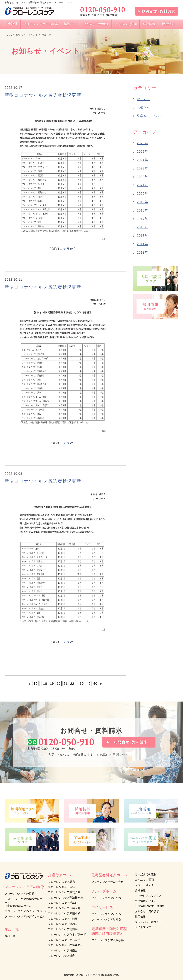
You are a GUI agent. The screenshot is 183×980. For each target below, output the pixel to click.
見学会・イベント (150, 116)
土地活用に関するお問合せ (151, 906)
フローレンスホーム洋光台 (108, 882)
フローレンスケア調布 (61, 882)
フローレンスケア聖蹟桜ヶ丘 (65, 898)
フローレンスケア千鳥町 (63, 903)
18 (45, 684)
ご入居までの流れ (146, 874)
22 (72, 684)
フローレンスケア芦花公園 (64, 892)
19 (52, 684)
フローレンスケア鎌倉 (61, 956)
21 (65, 684)
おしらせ (144, 99)
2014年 (142, 244)
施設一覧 (10, 936)
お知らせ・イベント (27, 35)
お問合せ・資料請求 (147, 911)
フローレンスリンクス (148, 895)
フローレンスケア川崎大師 (64, 908)
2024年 (142, 160)
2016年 (142, 227)
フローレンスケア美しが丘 (64, 940)
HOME (8, 35)
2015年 (142, 236)
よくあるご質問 (144, 880)
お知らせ (144, 108)
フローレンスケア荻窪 (61, 887)
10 (36, 684)
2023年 (142, 168)
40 (89, 684)
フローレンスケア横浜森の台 (65, 945)
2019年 (142, 202)
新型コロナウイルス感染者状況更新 (43, 95)
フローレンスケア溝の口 (63, 924)
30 (82, 684)
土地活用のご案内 (146, 901)
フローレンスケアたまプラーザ (67, 934)
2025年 (142, 152)
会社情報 (140, 890)
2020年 (142, 194)
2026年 (142, 143)
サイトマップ (143, 927)
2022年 (142, 177)
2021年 (142, 185)
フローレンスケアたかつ (106, 898)
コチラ (65, 249)
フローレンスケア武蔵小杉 (64, 913)
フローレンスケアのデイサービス (25, 916)
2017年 (142, 219)
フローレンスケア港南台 (63, 950)
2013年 (142, 253)
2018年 (142, 210)
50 (95, 684)
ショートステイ (144, 885)
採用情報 (140, 917)
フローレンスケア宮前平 (63, 929)
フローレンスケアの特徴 (19, 893)
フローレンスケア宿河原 (63, 919)
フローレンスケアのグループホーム (26, 911)
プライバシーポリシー (148, 922)
